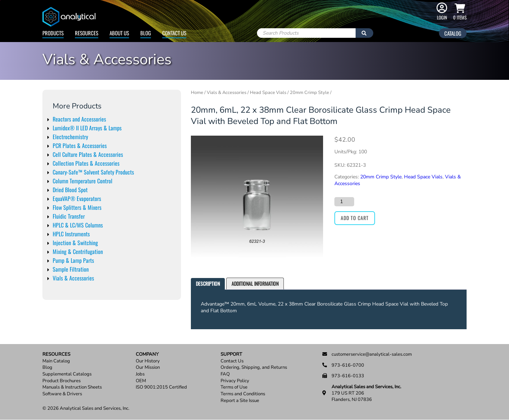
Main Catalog (56, 361)
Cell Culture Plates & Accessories (88, 154)
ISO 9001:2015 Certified (161, 387)
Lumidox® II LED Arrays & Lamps (87, 128)
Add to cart (355, 218)
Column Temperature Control (83, 181)
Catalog (453, 33)
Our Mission (148, 368)
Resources (87, 33)
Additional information (255, 283)
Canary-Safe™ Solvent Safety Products (93, 172)
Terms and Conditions (243, 394)
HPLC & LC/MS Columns (78, 225)
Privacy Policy (235, 381)
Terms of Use (234, 387)
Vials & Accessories (73, 278)
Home (197, 93)
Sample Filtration (71, 269)
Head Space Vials (268, 93)
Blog (146, 33)
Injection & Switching (75, 243)
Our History (148, 361)
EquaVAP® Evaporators (77, 199)
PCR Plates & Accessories (80, 146)
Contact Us (174, 33)
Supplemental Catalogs (67, 374)
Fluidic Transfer (69, 216)
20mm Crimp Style (309, 93)
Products (53, 33)
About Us (119, 33)
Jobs (140, 374)
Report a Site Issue (240, 401)
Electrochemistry (70, 137)
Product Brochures (62, 381)
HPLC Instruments (71, 234)
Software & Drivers (62, 394)
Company (147, 354)
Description (208, 283)
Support (231, 354)
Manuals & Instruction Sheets (72, 387)
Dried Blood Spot (70, 190)
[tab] (208, 284)
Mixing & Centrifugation (78, 252)
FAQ (225, 374)
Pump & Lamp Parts (73, 260)
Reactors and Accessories (79, 119)
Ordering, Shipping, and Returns (254, 368)
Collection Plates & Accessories (86, 163)
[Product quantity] (344, 202)
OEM (141, 381)
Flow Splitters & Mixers (77, 207)
